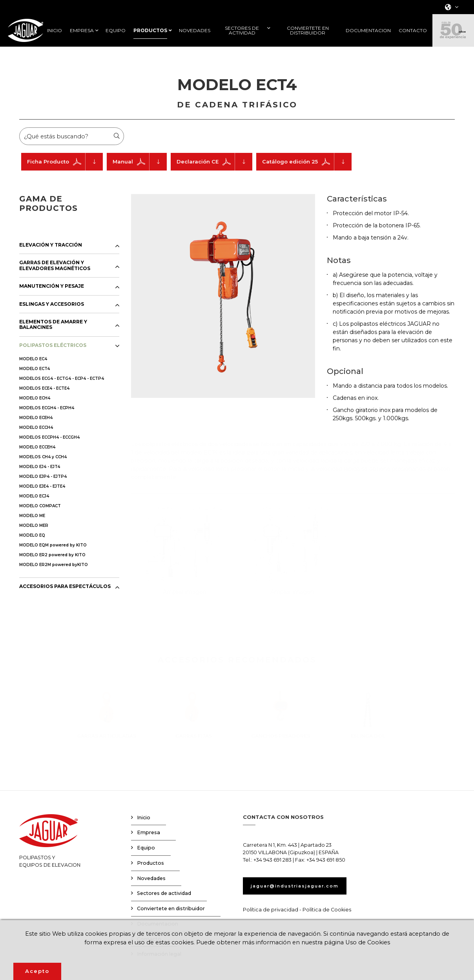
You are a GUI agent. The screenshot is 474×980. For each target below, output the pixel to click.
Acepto (37, 971)
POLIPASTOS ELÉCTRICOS (53, 359)
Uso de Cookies (401, 942)
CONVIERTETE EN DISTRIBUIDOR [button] (308, 31)
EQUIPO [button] (116, 31)
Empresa (149, 847)
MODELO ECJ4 (34, 510)
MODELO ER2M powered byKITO (54, 579)
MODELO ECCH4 (36, 442)
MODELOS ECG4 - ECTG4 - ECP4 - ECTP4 (62, 393)
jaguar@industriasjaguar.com (303, 900)
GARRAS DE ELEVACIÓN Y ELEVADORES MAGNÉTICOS (55, 279)
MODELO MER (34, 540)
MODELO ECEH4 (36, 432)
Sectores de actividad (164, 907)
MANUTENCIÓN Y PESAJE (52, 300)
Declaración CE (214, 176)
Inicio (144, 832)
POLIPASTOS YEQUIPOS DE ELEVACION (50, 855)
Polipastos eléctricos (224, 58)
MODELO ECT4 (35, 383)
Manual (140, 176)
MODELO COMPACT (40, 520)
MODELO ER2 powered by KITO (52, 569)
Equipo (146, 862)
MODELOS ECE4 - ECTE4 (44, 402)
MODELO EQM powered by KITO (53, 559)
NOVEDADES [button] (195, 31)
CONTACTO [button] (413, 31)
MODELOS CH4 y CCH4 (43, 471)
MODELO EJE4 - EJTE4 (42, 500)
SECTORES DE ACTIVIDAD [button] (242, 31)
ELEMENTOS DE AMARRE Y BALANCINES (53, 339)
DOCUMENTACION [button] (368, 31)
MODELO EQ (32, 549)
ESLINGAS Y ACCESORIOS (52, 318)
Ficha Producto (65, 176)
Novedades (151, 892)
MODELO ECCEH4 (37, 461)
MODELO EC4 (33, 373)
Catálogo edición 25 (307, 176)
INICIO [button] (55, 31)
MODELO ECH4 (35, 412)
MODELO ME (32, 530)
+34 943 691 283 (273, 874)
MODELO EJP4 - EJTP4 (43, 491)
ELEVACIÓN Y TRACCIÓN (51, 259)
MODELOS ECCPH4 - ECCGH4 (49, 451)
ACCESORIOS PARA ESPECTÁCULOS (65, 601)
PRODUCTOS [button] (150, 31)
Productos (185, 58)
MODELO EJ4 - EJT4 (40, 481)
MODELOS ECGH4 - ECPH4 (47, 422)
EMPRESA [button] (82, 31)
